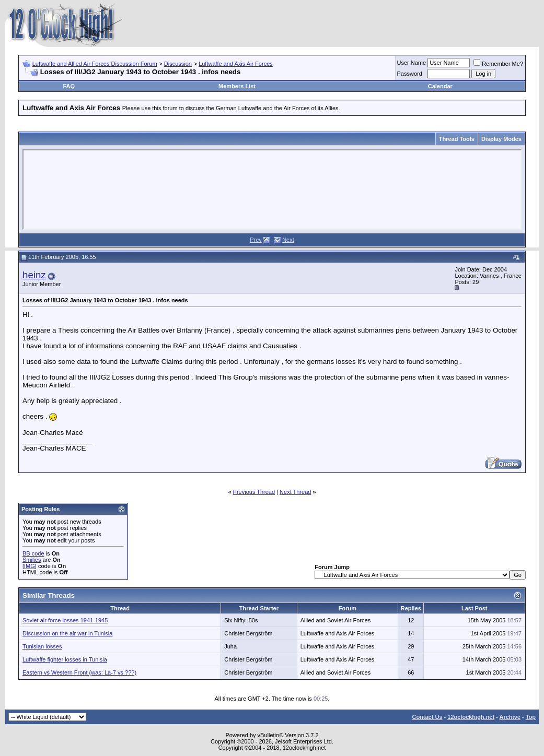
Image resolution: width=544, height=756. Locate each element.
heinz (34, 275)
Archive (510, 717)
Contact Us (427, 717)
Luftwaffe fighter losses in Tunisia (65, 659)
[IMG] (30, 566)
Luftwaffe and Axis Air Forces (236, 64)
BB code (33, 553)
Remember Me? (498, 64)
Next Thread (295, 492)
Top (531, 717)
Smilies (32, 560)
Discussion (178, 64)
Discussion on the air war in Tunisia (67, 633)
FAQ (69, 86)
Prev (256, 240)
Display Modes (501, 139)
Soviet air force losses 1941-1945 (65, 620)
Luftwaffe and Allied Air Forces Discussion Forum (95, 64)
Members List (237, 86)
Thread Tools (457, 139)
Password (410, 74)
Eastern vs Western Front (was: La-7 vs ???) (79, 672)
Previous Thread (254, 492)
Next (288, 240)
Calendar (440, 86)
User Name (412, 63)
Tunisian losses (42, 646)
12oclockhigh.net (471, 717)
